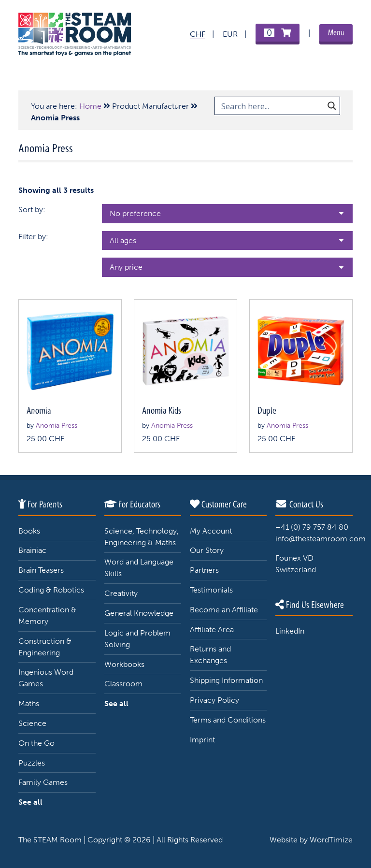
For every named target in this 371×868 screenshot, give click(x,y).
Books (29, 531)
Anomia (39, 411)
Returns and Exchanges (210, 655)
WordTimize (331, 840)
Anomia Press (57, 426)
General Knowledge (139, 613)
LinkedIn (290, 631)
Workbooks (124, 664)
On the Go (36, 743)
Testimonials (211, 590)
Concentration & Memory (47, 615)
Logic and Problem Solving (137, 639)
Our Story (207, 550)
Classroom (123, 684)
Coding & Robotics (51, 590)
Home (90, 106)
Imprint (202, 740)
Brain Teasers (41, 570)
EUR (230, 34)
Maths (29, 703)
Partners (204, 570)
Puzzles (32, 763)
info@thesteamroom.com (321, 539)
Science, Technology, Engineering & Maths (142, 537)
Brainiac (32, 550)
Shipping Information (226, 680)
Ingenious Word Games (46, 678)
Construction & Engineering (45, 647)
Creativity (121, 593)
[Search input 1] (271, 106)
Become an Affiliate (224, 610)
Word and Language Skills (139, 568)
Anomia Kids (162, 411)
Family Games (43, 782)
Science (32, 723)
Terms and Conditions (228, 720)
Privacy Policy (214, 700)
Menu (336, 33)
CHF (198, 34)
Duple (267, 411)
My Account (211, 531)
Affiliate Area (212, 629)
